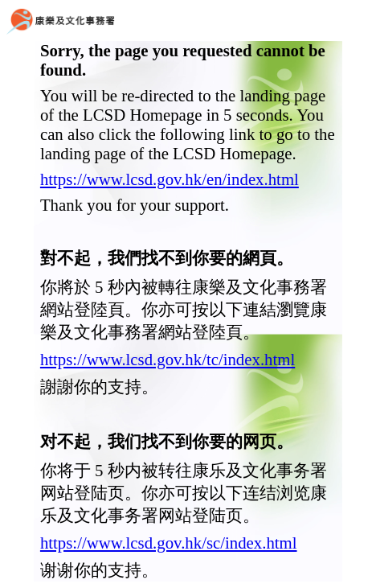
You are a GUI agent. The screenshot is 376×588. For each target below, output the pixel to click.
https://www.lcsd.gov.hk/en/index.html (170, 179)
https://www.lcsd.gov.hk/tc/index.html (168, 359)
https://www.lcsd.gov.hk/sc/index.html (169, 543)
